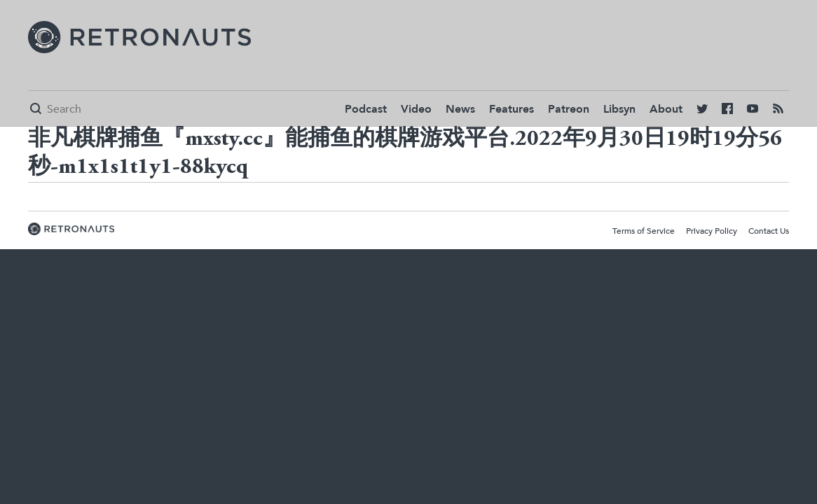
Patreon (569, 109)
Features (512, 109)
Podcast (366, 109)
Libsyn (619, 109)
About (666, 109)
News (460, 109)
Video (416, 109)
